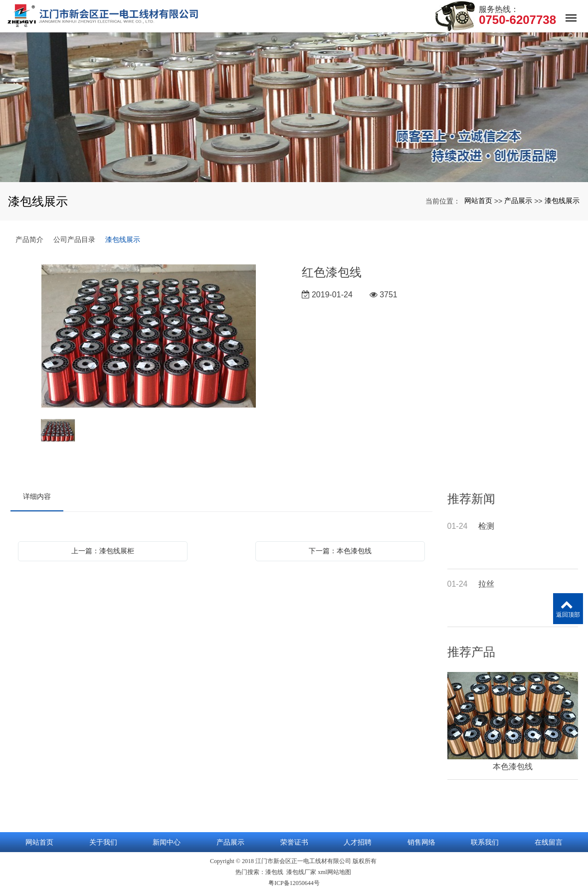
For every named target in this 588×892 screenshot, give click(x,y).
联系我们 (485, 842)
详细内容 (37, 496)
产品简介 (29, 239)
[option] (149, 337)
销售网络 (421, 842)
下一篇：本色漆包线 (340, 551)
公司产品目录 (74, 239)
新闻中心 (167, 842)
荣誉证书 (294, 842)
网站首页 (478, 201)
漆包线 (274, 872)
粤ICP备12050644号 (294, 883)
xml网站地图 (334, 872)
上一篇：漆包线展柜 (103, 551)
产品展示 (518, 201)
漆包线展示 (562, 201)
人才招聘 (358, 842)
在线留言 (549, 842)
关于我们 (103, 842)
